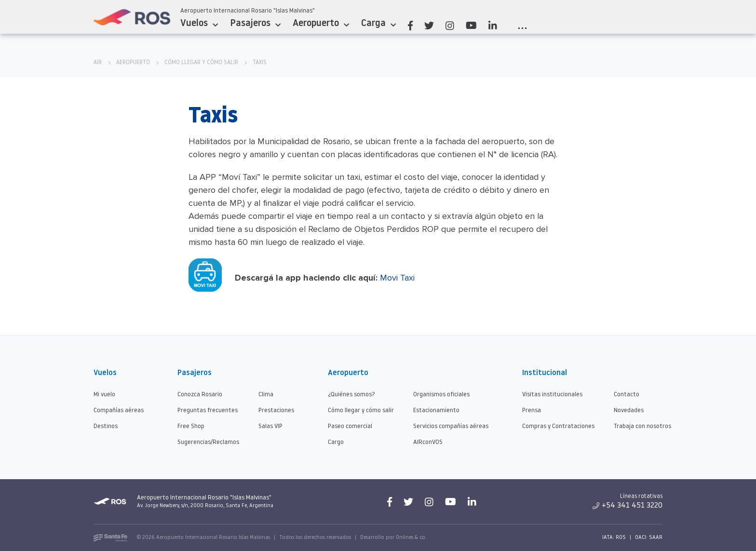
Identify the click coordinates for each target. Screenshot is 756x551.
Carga (378, 24)
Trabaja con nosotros (642, 426)
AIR (98, 63)
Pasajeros (255, 24)
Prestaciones (276, 410)
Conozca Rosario (200, 395)
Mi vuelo (104, 395)
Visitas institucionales (552, 395)
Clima (266, 395)
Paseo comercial (350, 426)
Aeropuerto (321, 24)
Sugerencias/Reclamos (208, 442)
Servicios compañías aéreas (451, 426)
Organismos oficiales (441, 395)
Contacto (627, 395)
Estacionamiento (436, 410)
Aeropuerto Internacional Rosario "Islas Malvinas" (248, 11)
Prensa (532, 410)
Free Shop (191, 426)
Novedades (629, 410)
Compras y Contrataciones (558, 426)
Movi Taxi (397, 278)
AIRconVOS (428, 442)
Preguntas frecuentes (208, 410)
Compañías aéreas (119, 410)
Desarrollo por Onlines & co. (393, 538)
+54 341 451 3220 (628, 506)
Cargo (336, 442)
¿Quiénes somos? (351, 395)
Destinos (106, 426)
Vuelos (199, 24)
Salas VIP (270, 426)
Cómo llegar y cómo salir (201, 63)
